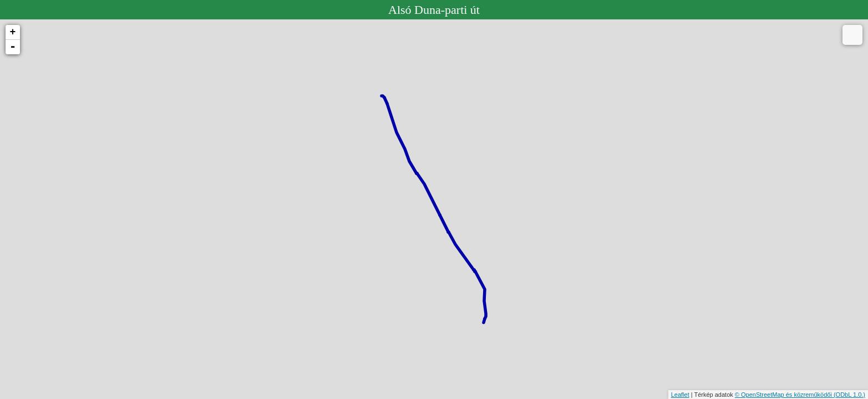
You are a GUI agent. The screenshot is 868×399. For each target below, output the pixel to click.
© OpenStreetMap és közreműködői (784, 395)
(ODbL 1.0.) (849, 395)
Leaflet (680, 395)
